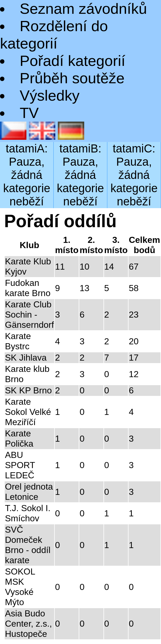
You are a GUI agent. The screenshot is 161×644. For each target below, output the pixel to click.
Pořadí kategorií (72, 61)
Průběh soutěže (72, 78)
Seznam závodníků (83, 9)
